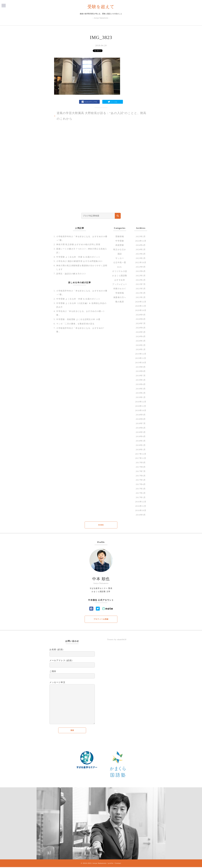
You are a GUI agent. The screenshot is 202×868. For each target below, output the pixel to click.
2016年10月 (141, 510)
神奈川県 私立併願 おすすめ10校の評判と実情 (80, 244)
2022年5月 (141, 276)
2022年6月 (141, 271)
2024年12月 (141, 241)
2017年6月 (141, 476)
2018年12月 (141, 402)
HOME (101, 525)
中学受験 (120, 241)
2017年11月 (141, 458)
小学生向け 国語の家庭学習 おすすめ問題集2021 (81, 261)
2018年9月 (141, 415)
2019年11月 (141, 358)
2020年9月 (141, 315)
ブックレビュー (120, 284)
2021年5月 (141, 289)
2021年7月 (141, 284)
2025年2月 (141, 236)
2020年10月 (141, 310)
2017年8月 (141, 467)
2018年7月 (141, 423)
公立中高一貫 (120, 262)
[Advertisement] (101, 172)
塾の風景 (120, 302)
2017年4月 (141, 484)
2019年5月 (141, 380)
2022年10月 (141, 262)
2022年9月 (141, 267)
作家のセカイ (120, 289)
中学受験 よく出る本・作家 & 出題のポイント (80, 257)
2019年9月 (141, 367)
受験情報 (120, 236)
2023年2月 (141, 258)
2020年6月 (141, 328)
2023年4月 (141, 254)
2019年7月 (141, 376)
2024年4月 (141, 245)
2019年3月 (141, 389)
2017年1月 (141, 497)
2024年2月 (141, 249)
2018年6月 (141, 428)
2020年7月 (141, 323)
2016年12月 (141, 502)
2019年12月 (141, 354)
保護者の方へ (120, 297)
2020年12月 (141, 302)
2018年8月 (141, 419)
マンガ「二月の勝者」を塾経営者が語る (77, 324)
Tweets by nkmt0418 (118, 640)
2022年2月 (141, 280)
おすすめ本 (120, 280)
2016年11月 (141, 506)
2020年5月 (141, 332)
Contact (118, 864)
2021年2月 (141, 297)
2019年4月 (141, 384)
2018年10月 (141, 410)
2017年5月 (141, 480)
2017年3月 (141, 489)
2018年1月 (141, 450)
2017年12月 (141, 454)
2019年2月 (141, 393)
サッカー (120, 258)
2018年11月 (141, 406)
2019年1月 (141, 397)
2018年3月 (141, 441)
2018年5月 (141, 432)
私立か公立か (120, 249)
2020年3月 (141, 341)
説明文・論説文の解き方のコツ (72, 274)
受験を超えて (101, 6)
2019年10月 (141, 363)
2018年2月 (141, 445)
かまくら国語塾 (120, 276)
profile (110, 864)
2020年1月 (141, 349)
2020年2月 (141, 345)
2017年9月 (141, 463)
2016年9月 (141, 515)
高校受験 (120, 245)
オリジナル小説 (120, 271)
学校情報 (120, 293)
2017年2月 (141, 493)
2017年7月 (141, 471)
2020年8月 (141, 319)
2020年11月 (141, 306)
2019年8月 (141, 371)
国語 (120, 254)
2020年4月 (141, 336)
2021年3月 (141, 293)
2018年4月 (141, 436)
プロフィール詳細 (101, 619)
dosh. (120, 267)
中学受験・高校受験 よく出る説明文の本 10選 (80, 319)
